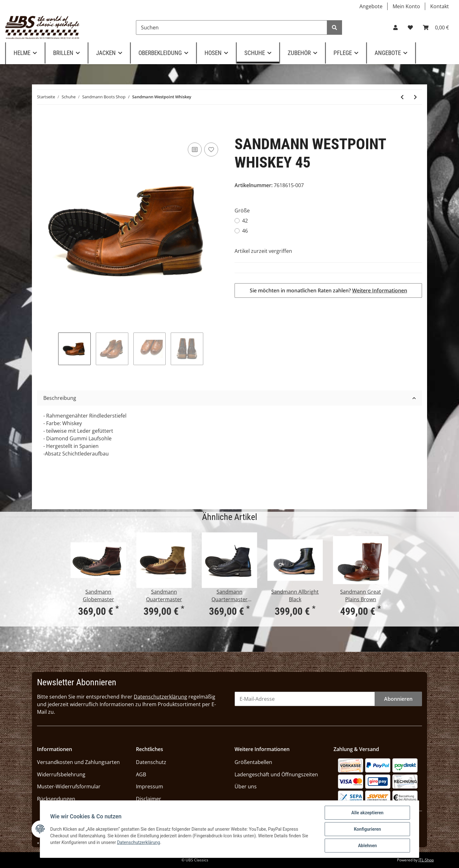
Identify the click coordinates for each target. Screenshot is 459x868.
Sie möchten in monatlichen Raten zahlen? (328, 290)
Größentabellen (253, 762)
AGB (141, 774)
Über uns (246, 786)
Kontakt (440, 6)
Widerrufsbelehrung (61, 774)
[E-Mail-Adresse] (305, 699)
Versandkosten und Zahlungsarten (78, 762)
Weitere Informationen (380, 290)
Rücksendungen (56, 799)
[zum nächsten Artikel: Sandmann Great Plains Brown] (415, 97)
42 (245, 221)
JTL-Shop (426, 860)
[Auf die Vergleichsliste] (195, 150)
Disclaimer (149, 799)
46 (245, 231)
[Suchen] (232, 28)
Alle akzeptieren (367, 813)
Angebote (371, 6)
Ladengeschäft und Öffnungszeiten (276, 774)
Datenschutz (151, 762)
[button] (395, 28)
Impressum (150, 786)
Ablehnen (367, 846)
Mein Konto (406, 6)
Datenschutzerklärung (160, 697)
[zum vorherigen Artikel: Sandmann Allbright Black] (402, 97)
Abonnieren (398, 699)
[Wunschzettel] (410, 28)
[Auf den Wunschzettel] (211, 150)
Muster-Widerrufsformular (69, 786)
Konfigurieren (367, 829)
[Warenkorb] (436, 28)
